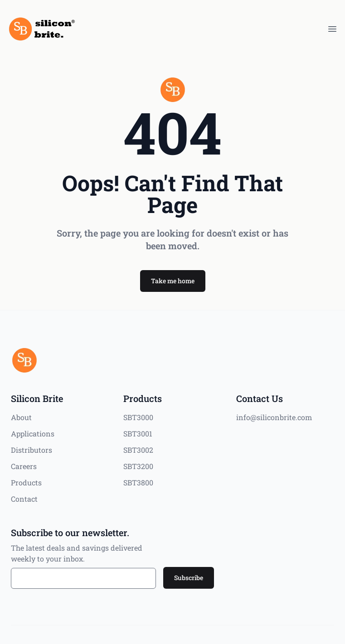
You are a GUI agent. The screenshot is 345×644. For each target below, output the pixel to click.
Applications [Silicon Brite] (33, 433)
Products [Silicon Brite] (26, 482)
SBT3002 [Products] (138, 450)
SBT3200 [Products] (138, 466)
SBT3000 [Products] (138, 417)
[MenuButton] (332, 29)
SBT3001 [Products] (138, 433)
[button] (173, 281)
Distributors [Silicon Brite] (32, 450)
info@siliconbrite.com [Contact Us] (274, 417)
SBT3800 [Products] (138, 482)
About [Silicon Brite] (21, 417)
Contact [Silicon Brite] (24, 499)
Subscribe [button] (189, 578)
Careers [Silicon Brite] (24, 466)
